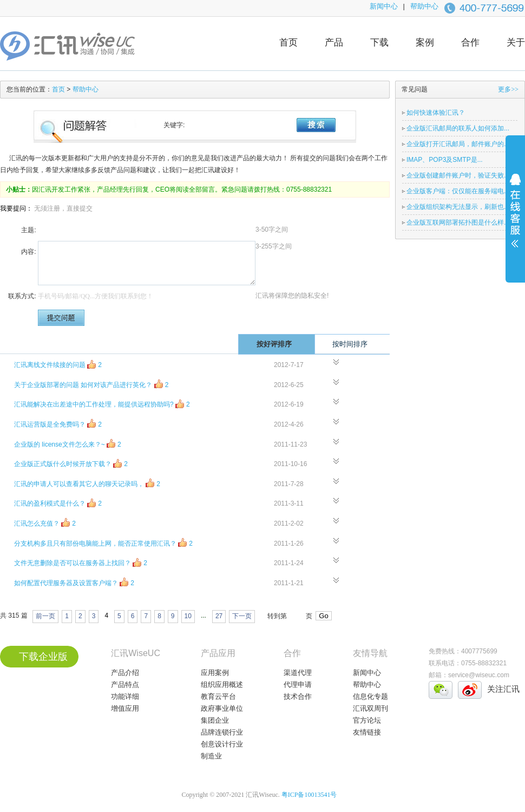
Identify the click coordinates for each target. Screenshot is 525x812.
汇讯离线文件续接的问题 (58, 364)
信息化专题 (370, 696)
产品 (334, 42)
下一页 (242, 616)
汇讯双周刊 (370, 708)
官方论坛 (367, 720)
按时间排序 (359, 344)
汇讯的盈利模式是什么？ (58, 503)
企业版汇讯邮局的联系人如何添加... (458, 128)
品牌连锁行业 (222, 732)
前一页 (45, 616)
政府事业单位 (222, 708)
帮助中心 (424, 6)
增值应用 (125, 708)
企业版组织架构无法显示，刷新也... (458, 207)
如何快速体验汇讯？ (436, 113)
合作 (470, 42)
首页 (288, 42)
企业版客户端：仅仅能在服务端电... (458, 191)
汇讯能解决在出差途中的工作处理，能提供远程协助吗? (102, 404)
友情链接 (367, 732)
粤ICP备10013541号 (309, 795)
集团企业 (215, 720)
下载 (379, 42)
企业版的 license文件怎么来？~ (68, 444)
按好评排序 (283, 344)
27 (219, 616)
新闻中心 (384, 6)
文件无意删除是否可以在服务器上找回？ (81, 562)
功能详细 (125, 696)
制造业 (211, 756)
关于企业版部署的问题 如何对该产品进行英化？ (91, 384)
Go (323, 616)
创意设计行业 (222, 744)
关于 (516, 42)
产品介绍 (125, 673)
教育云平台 (218, 696)
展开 (515, 218)
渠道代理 (298, 673)
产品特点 (125, 685)
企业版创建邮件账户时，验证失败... (458, 175)
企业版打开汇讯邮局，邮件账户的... (458, 144)
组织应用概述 (222, 685)
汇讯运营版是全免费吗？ (58, 424)
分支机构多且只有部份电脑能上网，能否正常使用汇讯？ (103, 543)
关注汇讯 (503, 689)
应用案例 (215, 673)
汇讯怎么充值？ (45, 523)
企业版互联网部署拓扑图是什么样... (458, 222)
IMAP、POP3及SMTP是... (445, 160)
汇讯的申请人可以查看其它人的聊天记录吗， (87, 483)
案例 (425, 42)
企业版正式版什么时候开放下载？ (71, 463)
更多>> (508, 89)
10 (188, 616)
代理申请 (298, 685)
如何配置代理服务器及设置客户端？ (74, 582)
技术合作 (298, 696)
